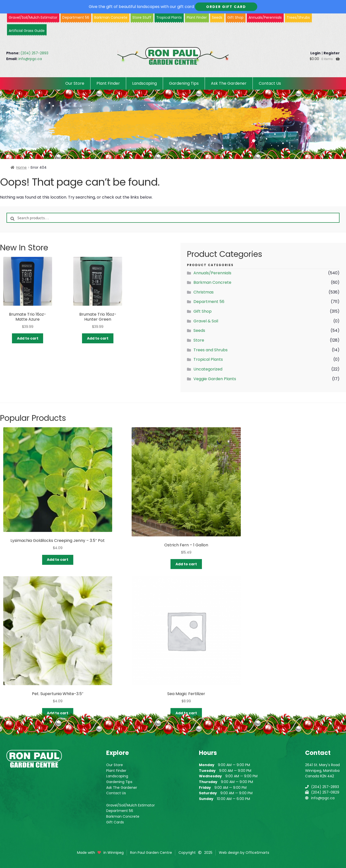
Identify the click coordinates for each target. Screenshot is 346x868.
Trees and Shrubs (211, 350)
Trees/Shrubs (298, 17)
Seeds (217, 17)
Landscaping (144, 83)
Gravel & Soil (206, 321)
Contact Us (270, 83)
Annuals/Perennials (265, 17)
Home (21, 167)
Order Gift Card (226, 7)
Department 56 (76, 17)
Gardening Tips (184, 83)
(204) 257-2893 (34, 53)
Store (199, 340)
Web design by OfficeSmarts (244, 853)
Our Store (75, 83)
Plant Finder (197, 17)
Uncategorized (208, 369)
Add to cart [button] (28, 338)
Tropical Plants (169, 17)
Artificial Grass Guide (27, 31)
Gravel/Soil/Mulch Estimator (130, 805)
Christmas (204, 292)
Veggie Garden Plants (215, 379)
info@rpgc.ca (30, 59)
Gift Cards (115, 822)
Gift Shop (235, 17)
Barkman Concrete (212, 282)
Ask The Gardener (229, 83)
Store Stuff (142, 17)
